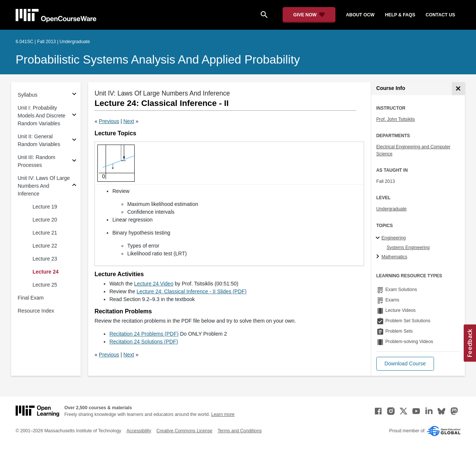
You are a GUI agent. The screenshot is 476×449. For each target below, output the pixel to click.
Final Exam (31, 298)
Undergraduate (392, 209)
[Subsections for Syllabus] (74, 95)
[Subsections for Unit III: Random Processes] (74, 161)
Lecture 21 (45, 233)
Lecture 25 (45, 285)
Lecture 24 (46, 272)
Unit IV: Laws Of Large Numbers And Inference (44, 186)
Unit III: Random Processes (37, 161)
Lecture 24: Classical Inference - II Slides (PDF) (192, 291)
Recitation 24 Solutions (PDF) (144, 342)
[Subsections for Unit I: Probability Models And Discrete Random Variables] (74, 116)
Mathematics (394, 257)
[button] (405, 364)
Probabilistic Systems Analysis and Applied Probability (158, 59)
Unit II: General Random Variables (39, 140)
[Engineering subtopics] (379, 238)
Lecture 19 (45, 207)
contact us (440, 15)
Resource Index (36, 311)
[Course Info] (458, 89)
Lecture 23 (45, 259)
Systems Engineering (408, 248)
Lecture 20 (45, 220)
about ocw (360, 15)
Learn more (223, 414)
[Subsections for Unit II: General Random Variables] (74, 141)
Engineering (394, 238)
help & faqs (400, 15)
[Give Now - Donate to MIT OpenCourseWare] (309, 15)
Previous (109, 121)
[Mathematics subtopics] (379, 257)
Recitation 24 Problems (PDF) (144, 334)
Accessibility (139, 431)
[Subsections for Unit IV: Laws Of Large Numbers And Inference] (74, 186)
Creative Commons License (184, 431)
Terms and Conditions (239, 431)
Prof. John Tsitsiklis (396, 119)
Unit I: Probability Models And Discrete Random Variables (42, 116)
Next (129, 121)
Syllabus (28, 95)
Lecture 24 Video (154, 284)
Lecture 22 (45, 246)
